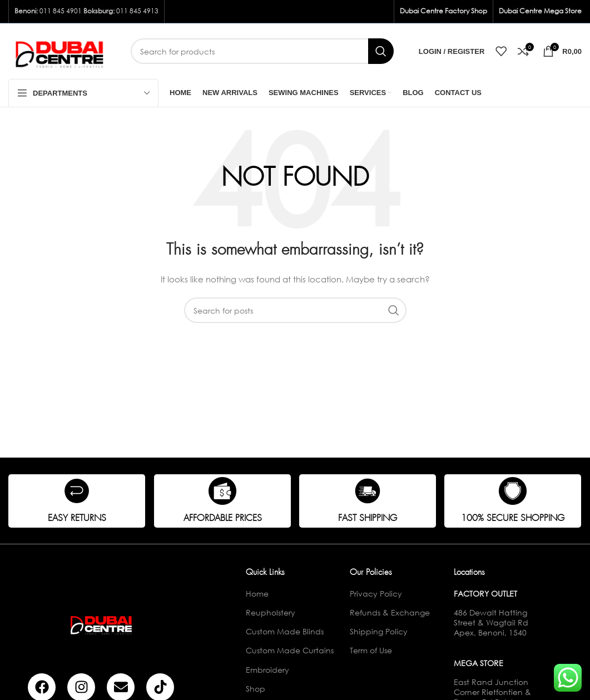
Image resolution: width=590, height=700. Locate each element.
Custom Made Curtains (290, 650)
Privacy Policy (376, 594)
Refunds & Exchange (390, 612)
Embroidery (267, 670)
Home (257, 594)
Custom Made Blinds (285, 631)
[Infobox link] (77, 501)
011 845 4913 (137, 11)
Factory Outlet (485, 594)
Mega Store (479, 663)
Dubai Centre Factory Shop (443, 11)
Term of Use (371, 650)
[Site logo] (61, 50)
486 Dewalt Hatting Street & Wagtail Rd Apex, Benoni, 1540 (491, 622)
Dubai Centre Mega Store (540, 11)
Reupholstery (271, 612)
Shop (256, 689)
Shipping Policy (379, 631)
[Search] (262, 51)
